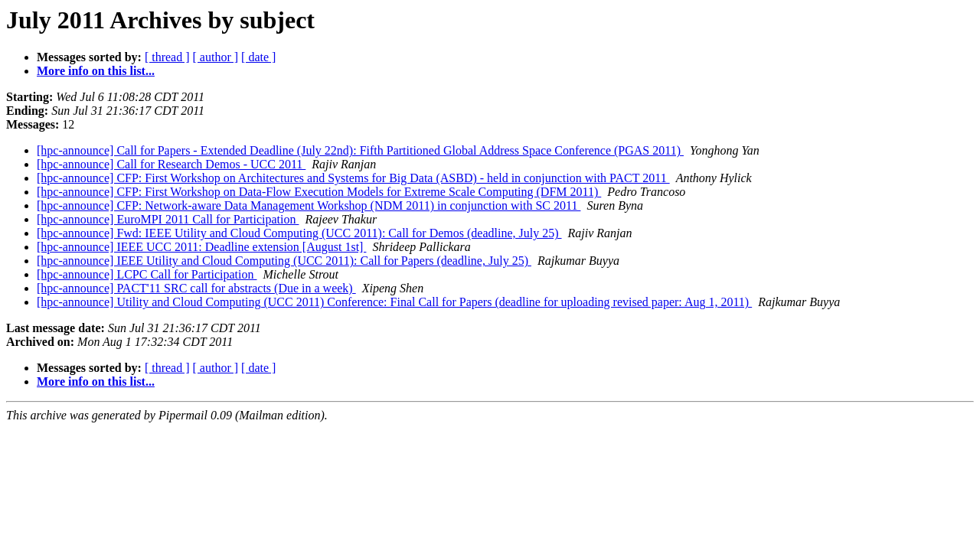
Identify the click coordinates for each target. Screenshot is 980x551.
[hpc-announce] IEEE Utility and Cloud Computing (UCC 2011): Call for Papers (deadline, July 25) (284, 261)
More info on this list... (96, 71)
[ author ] (216, 57)
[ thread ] (167, 57)
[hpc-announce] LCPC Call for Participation (147, 274)
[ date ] (258, 57)
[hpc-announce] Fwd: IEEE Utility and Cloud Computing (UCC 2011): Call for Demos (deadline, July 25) (299, 233)
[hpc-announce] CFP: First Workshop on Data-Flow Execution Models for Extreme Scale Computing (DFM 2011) (319, 192)
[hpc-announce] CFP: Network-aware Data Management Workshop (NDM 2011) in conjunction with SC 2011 (309, 205)
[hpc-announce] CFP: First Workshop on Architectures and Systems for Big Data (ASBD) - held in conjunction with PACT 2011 (353, 178)
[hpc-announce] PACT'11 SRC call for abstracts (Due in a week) (196, 288)
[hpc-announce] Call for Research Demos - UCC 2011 (171, 164)
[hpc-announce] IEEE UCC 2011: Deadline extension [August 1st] (201, 247)
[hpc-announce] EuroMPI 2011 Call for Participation (168, 219)
